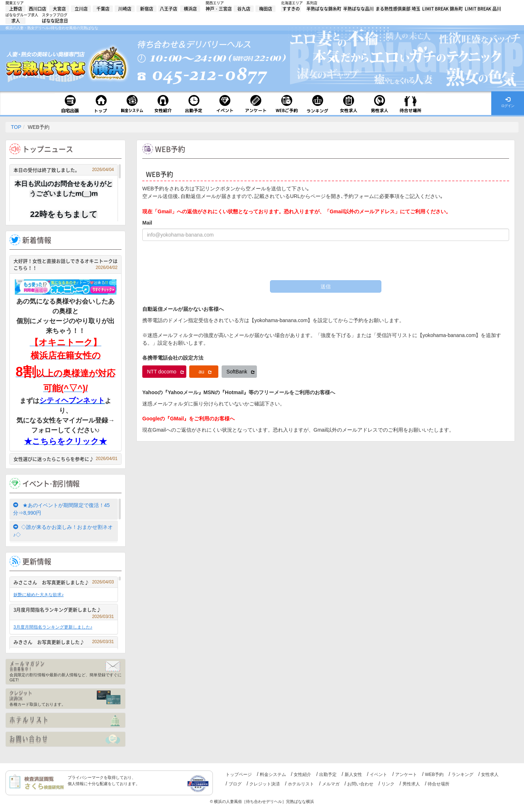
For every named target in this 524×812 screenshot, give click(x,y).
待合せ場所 (438, 784)
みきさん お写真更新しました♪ (64, 642)
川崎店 (125, 9)
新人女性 (353, 775)
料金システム (273, 775)
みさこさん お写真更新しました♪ (64, 582)
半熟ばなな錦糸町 (324, 9)
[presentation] (198, 261)
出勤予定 (328, 775)
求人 (16, 21)
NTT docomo (166, 372)
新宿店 (147, 9)
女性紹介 (302, 775)
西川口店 (37, 9)
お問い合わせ (360, 784)
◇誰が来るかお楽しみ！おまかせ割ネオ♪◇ (63, 531)
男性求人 (411, 784)
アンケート (406, 775)
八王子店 (168, 9)
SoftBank (241, 372)
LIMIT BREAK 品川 (483, 9)
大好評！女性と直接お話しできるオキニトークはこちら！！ (65, 264)
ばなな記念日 (55, 21)
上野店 (16, 9)
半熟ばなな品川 (358, 9)
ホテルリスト (301, 784)
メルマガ (331, 784)
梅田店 (266, 9)
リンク (388, 784)
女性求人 (490, 775)
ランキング (463, 775)
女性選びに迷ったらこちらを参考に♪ (65, 459)
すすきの (291, 9)
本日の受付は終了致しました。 (64, 170)
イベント (378, 775)
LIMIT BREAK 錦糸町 (442, 9)
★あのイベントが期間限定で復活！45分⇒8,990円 (61, 509)
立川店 (81, 9)
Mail (147, 223)
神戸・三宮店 (219, 9)
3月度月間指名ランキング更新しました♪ (64, 611)
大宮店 (59, 9)
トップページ (239, 775)
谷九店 (244, 9)
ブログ (235, 784)
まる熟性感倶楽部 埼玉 (398, 9)
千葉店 (103, 9)
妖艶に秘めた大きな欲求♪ (39, 595)
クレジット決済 (265, 784)
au (205, 372)
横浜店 (190, 9)
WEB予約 (434, 775)
